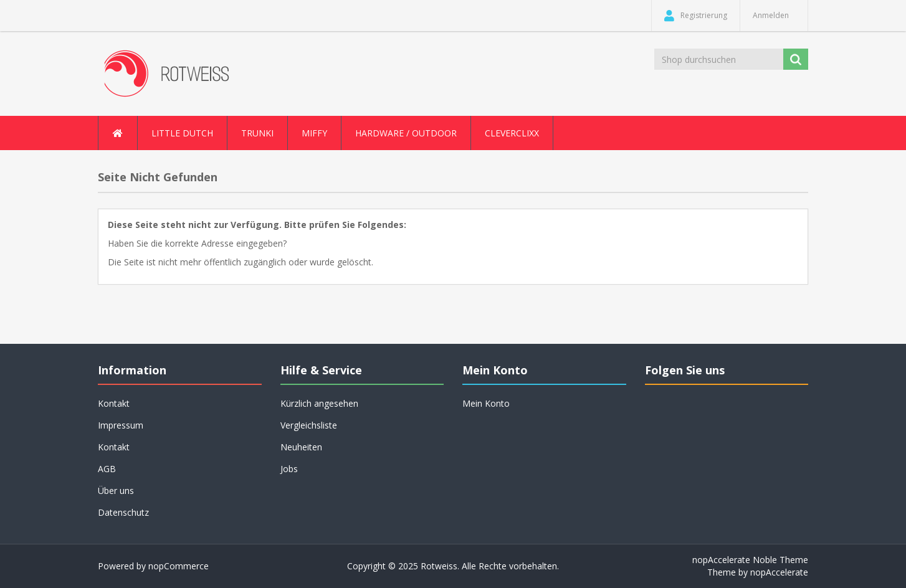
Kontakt (114, 403)
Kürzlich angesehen (319, 403)
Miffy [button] (314, 133)
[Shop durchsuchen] (720, 59)
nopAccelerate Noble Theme (750, 560)
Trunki (257, 133)
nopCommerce (179, 566)
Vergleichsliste (309, 425)
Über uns (116, 491)
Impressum (121, 425)
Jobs (289, 469)
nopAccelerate (779, 572)
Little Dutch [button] (182, 133)
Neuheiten (301, 447)
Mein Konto (486, 403)
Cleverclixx (512, 133)
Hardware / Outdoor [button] (406, 133)
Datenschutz (123, 512)
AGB (107, 469)
